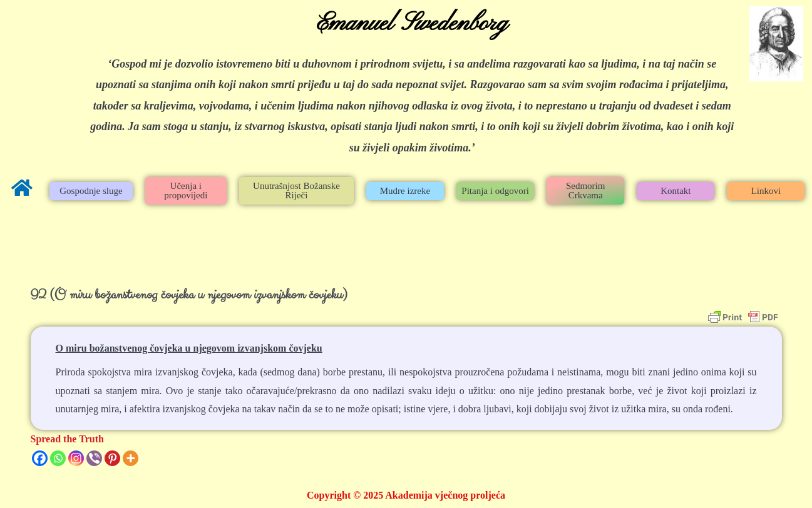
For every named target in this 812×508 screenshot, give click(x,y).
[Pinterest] (112, 458)
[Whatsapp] (58, 458)
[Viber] (94, 458)
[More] (131, 458)
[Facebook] (40, 458)
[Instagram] (76, 458)
